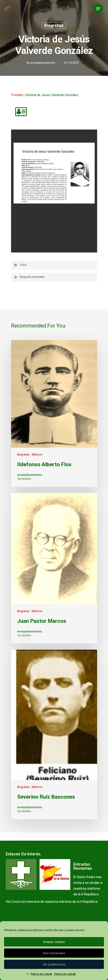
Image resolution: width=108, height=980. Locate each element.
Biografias (54, 25)
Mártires (37, 455)
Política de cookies (41, 974)
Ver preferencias (54, 964)
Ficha (20, 265)
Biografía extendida (29, 277)
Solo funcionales (54, 953)
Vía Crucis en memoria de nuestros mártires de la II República (52, 902)
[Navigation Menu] (98, 9)
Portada (17, 95)
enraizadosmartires (43, 63)
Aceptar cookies (54, 942)
